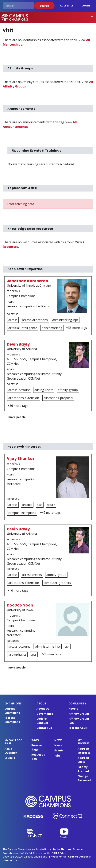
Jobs (57, 756)
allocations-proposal (58, 398)
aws (40, 505)
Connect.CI (10, 860)
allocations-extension (24, 398)
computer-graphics (57, 583)
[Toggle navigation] (92, 17)
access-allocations (35, 320)
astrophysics (17, 654)
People (73, 709)
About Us (43, 709)
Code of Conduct (79, 857)
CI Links (10, 758)
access (13, 320)
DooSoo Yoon (20, 605)
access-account (19, 390)
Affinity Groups (79, 714)
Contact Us (44, 728)
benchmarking (52, 328)
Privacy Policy (58, 857)
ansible (27, 505)
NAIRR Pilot (59, 853)
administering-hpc (65, 320)
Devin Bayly (18, 344)
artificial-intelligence (23, 328)
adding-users (44, 390)
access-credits (32, 575)
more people (17, 417)
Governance (45, 714)
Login (86, 6)
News (58, 745)
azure (51, 505)
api (67, 646)
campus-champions (22, 513)
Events (59, 750)
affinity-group (68, 390)
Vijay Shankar (21, 459)
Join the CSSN (78, 728)
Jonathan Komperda (28, 281)
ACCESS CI (67, 6)
